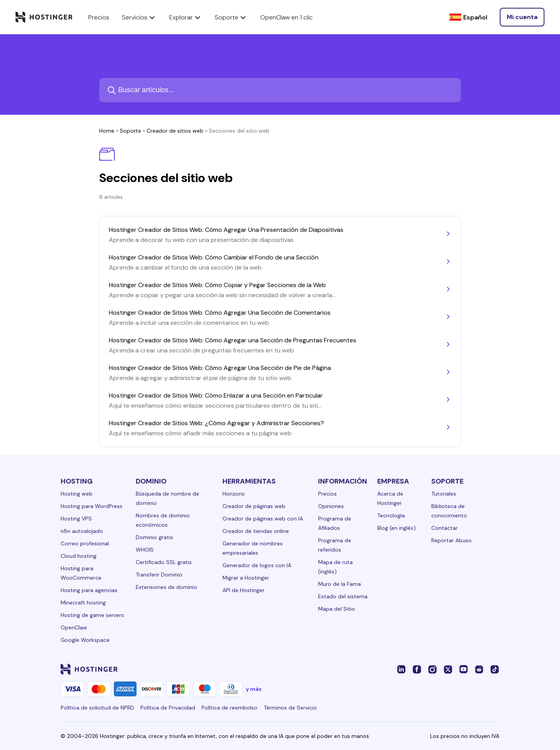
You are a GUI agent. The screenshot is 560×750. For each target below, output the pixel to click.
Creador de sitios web (175, 131)
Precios (327, 494)
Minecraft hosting (83, 603)
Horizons (234, 494)
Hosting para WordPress (92, 506)
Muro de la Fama (339, 584)
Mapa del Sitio (337, 609)
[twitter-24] (448, 669)
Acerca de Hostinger (390, 498)
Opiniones (331, 506)
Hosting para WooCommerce (81, 573)
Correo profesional (85, 543)
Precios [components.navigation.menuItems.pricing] (99, 17)
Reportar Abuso (451, 540)
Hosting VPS (76, 519)
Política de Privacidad (168, 708)
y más (254, 689)
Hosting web (77, 494)
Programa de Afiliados (335, 523)
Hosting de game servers (92, 615)
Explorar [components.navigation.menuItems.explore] (186, 17)
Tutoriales (444, 494)
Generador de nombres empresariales (253, 548)
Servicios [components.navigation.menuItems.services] (139, 17)
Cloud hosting (79, 556)
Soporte (130, 131)
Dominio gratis (154, 537)
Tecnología (391, 515)
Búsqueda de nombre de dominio (167, 498)
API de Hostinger (243, 590)
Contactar (444, 528)
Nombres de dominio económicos (163, 520)
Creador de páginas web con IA (263, 519)
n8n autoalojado (82, 531)
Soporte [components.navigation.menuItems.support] (231, 17)
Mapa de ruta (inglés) (335, 567)
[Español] (468, 17)
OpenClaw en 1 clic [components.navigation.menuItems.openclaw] (286, 17)
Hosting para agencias (89, 590)
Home (107, 131)
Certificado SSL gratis (164, 562)
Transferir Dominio (159, 575)
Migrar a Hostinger (246, 578)
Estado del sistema (343, 596)
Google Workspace (85, 640)
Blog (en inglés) (396, 528)
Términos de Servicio (290, 708)
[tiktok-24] (495, 669)
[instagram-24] (432, 669)
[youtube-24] (464, 669)
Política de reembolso (229, 708)
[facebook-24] (417, 669)
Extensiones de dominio (166, 587)
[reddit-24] (479, 669)
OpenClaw (74, 627)
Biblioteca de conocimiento (449, 511)
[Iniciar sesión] (522, 17)
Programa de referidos (335, 545)
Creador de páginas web (254, 506)
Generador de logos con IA (257, 565)
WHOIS (145, 550)
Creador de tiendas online (256, 531)
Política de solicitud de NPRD (97, 708)
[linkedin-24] (401, 669)
